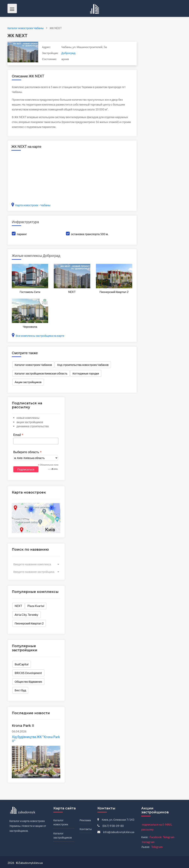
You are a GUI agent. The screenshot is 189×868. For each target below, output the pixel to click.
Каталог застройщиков (63, 835)
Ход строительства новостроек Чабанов (83, 365)
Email (18, 435)
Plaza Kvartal (36, 606)
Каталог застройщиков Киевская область (41, 373)
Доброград (68, 53)
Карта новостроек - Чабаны (31, 205)
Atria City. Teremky (26, 615)
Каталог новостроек (61, 822)
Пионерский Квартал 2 (29, 623)
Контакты (86, 829)
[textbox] (36, 564)
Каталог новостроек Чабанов (33, 365)
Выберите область (27, 452)
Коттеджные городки (86, 373)
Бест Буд (20, 690)
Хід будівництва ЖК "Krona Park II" (36, 739)
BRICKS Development (28, 673)
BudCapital (22, 664)
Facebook (156, 837)
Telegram (169, 837)
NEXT (18, 606)
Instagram (148, 842)
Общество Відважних (28, 682)
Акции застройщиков (28, 382)
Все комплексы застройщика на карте (38, 336)
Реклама (85, 820)
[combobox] (36, 564)
